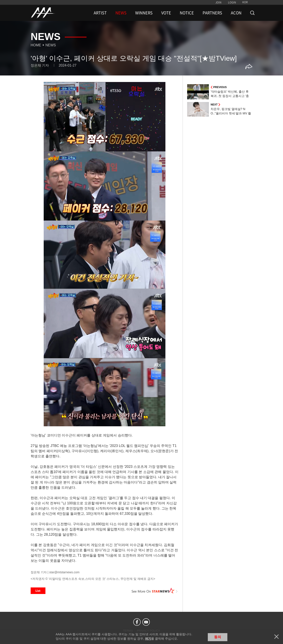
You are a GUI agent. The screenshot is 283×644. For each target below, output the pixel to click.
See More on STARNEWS (155, 591)
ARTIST (100, 13)
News (51, 45)
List (38, 591)
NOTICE (187, 13)
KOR (245, 2)
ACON (236, 13)
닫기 (276, 637)
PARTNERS (212, 13)
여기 (148, 639)
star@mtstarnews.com (64, 572)
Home (36, 45)
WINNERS (144, 13)
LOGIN (232, 2)
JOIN (218, 2)
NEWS (121, 13)
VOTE (166, 13)
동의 (218, 637)
